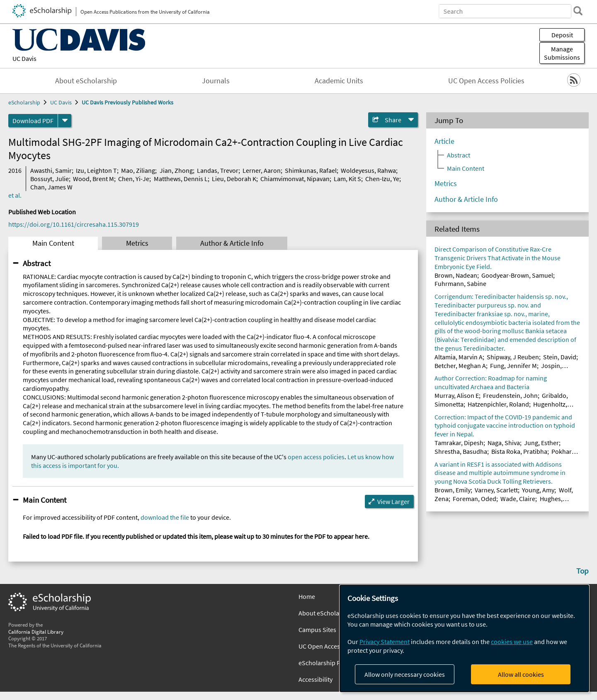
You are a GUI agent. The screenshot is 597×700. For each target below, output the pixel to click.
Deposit (562, 35)
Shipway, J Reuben (513, 357)
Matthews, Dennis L (181, 179)
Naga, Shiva (504, 443)
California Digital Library (36, 632)
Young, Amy (538, 490)
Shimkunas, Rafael (311, 170)
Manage (562, 53)
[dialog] (464, 638)
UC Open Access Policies (486, 81)
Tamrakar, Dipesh (459, 443)
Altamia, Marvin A (459, 357)
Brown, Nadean (456, 275)
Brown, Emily (453, 490)
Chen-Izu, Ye (382, 179)
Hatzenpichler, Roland (498, 404)
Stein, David (560, 357)
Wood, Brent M (93, 179)
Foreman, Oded (474, 499)
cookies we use (512, 642)
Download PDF (33, 121)
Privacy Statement (385, 642)
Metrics (137, 243)
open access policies (316, 457)
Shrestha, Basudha (461, 451)
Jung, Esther (541, 443)
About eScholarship (86, 81)
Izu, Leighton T (96, 170)
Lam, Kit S (347, 179)
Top (582, 571)
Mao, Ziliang (138, 170)
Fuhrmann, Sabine (460, 283)
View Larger (393, 501)
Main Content (53, 243)
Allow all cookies (521, 674)
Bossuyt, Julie (50, 179)
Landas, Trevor (218, 170)
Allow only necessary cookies (405, 674)
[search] (578, 11)
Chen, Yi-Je (134, 179)
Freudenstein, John (510, 395)
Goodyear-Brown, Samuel (517, 275)
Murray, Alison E (457, 395)
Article (444, 141)
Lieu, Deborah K (234, 179)
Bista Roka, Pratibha (519, 451)
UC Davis (24, 58)
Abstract (37, 263)
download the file (165, 517)
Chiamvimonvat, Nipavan (295, 179)
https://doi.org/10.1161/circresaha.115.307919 (74, 224)
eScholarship (24, 102)
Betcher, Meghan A (460, 366)
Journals (216, 81)
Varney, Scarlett (496, 490)
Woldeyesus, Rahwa (368, 170)
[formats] (65, 121)
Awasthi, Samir (51, 170)
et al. (15, 195)
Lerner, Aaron (262, 170)
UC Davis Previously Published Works (127, 102)
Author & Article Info (232, 243)
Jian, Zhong (176, 170)
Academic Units (339, 81)
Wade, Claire (518, 499)
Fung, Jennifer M (513, 366)
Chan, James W (51, 187)
